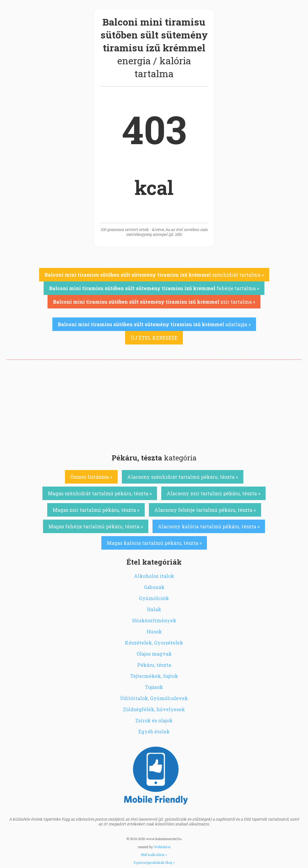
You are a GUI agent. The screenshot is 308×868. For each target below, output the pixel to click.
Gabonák (154, 587)
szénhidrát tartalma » (154, 275)
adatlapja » (154, 324)
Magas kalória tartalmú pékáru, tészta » (154, 543)
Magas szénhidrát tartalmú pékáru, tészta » (100, 493)
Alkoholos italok (154, 576)
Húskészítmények (154, 620)
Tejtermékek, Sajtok (154, 676)
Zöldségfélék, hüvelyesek (154, 709)
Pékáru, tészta (154, 665)
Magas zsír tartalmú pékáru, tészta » (96, 510)
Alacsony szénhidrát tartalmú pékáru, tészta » (183, 477)
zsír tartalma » (154, 302)
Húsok (154, 631)
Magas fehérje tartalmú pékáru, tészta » (96, 526)
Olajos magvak (154, 654)
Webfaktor (162, 847)
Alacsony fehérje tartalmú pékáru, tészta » (205, 510)
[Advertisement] (154, 405)
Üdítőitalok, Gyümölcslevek (154, 698)
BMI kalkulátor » (154, 855)
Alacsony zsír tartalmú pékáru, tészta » (213, 493)
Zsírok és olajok (154, 720)
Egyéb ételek (154, 731)
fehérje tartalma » (154, 288)
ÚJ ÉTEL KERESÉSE (154, 338)
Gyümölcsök (154, 598)
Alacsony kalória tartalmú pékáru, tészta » (209, 526)
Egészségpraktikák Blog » (154, 862)
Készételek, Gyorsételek (154, 643)
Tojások (154, 687)
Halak (154, 609)
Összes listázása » (91, 477)
